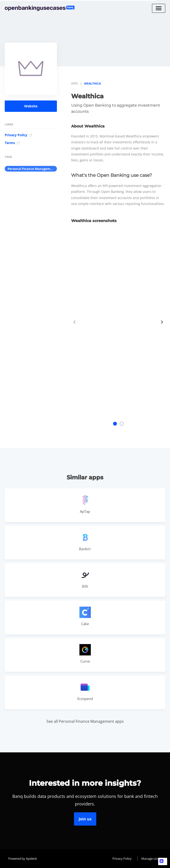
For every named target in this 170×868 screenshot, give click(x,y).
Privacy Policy (18, 135)
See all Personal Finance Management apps (85, 721)
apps (75, 84)
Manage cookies (153, 859)
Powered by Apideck (23, 859)
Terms (12, 143)
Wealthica (92, 84)
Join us (85, 819)
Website (31, 106)
